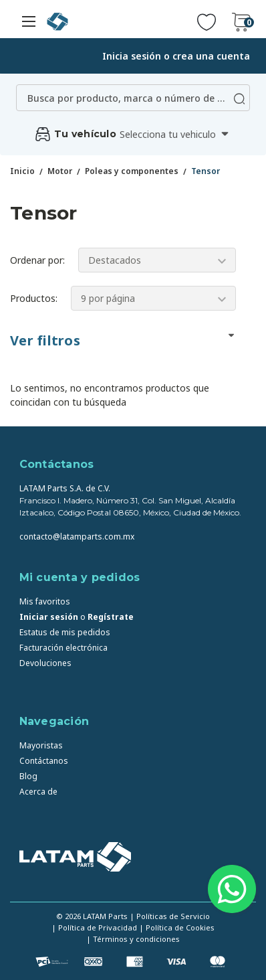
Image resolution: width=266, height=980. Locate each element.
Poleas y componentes (132, 171)
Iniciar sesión (49, 617)
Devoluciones (45, 663)
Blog (28, 776)
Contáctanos (44, 761)
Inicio (22, 171)
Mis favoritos (45, 601)
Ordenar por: (37, 260)
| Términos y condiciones (133, 939)
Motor (60, 171)
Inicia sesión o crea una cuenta (176, 56)
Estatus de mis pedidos (65, 632)
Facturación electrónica (63, 648)
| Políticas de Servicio (170, 916)
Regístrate (111, 617)
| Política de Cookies (177, 927)
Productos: (34, 298)
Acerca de (38, 792)
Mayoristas (41, 745)
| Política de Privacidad (94, 927)
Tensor (206, 171)
